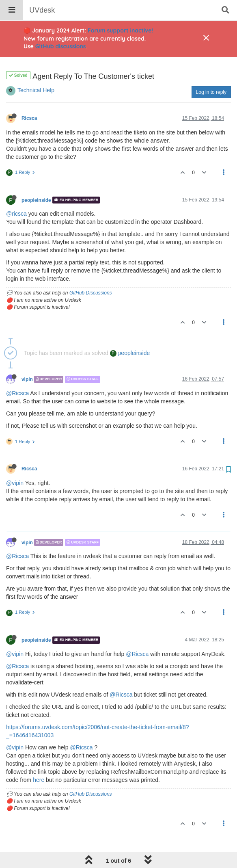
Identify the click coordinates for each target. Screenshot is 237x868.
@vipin (15, 462)
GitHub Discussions (91, 272)
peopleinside (36, 179)
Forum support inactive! (120, 30)
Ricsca (29, 97)
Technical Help (36, 69)
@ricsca (16, 193)
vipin (27, 359)
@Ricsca (17, 372)
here (39, 759)
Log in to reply (211, 71)
